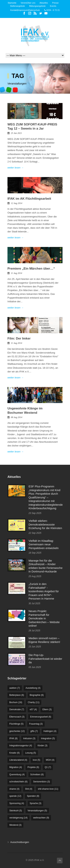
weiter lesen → (15, 168)
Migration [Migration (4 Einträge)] (16, 767)
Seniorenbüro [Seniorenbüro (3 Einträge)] (41, 782)
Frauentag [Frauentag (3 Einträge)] (36, 724)
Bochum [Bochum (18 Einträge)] (16, 702)
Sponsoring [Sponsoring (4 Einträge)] (17, 803)
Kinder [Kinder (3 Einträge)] (42, 746)
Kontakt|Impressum (19, 10)
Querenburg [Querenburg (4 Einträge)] (17, 775)
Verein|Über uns (28, 3)
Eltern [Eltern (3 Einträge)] (47, 709)
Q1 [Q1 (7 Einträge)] (48, 767)
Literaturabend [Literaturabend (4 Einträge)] (18, 760)
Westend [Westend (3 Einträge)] (15, 825)
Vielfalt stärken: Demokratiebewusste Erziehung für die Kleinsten (45, 524)
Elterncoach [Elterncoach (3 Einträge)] (17, 717)
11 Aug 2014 (16, 273)
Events (53, 6)
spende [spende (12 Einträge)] (15, 796)
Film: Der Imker (19, 338)
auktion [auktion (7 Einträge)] (15, 688)
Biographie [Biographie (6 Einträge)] (37, 695)
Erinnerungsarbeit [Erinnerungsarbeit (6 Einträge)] (41, 717)
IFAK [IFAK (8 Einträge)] (13, 738)
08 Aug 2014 (17, 417)
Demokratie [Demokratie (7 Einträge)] (17, 709)
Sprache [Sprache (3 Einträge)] (36, 803)
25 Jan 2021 (16, 133)
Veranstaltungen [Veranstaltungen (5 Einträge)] (37, 811)
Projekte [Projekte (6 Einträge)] (33, 767)
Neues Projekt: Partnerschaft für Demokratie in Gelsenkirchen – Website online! (44, 618)
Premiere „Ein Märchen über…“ (31, 269)
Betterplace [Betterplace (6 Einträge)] (17, 695)
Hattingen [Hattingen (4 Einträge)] (50, 731)
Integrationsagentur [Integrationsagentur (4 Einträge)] (21, 746)
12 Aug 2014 (17, 203)
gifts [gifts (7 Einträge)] (34, 731)
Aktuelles (44, 3)
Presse (55, 3)
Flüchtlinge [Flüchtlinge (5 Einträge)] (16, 724)
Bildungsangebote (37, 6)
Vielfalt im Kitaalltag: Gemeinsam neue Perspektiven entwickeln (44, 544)
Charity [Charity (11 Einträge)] (34, 702)
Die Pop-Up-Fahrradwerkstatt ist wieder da (45, 659)
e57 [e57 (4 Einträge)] (33, 709)
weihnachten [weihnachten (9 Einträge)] (41, 818)
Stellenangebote (18, 6)
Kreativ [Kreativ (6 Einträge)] (14, 753)
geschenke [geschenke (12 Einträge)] (17, 731)
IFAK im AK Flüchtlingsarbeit (29, 199)
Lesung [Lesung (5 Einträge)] (31, 753)
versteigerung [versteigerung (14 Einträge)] (18, 818)
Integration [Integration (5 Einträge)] (48, 738)
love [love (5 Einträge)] (36, 760)
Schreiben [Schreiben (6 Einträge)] (37, 775)
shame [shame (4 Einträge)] (14, 789)
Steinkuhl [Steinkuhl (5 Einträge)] (16, 811)
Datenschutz (34, 10)
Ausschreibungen (20, 842)
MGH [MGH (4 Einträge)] (50, 760)
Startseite (12, 3)
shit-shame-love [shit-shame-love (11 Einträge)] (48, 789)
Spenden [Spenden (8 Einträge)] (33, 796)
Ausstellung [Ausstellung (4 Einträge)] (33, 688)
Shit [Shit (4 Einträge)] (29, 789)
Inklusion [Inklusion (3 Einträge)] (29, 738)
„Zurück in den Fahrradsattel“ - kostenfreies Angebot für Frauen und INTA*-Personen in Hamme (44, 591)
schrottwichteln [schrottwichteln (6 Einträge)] (18, 782)
